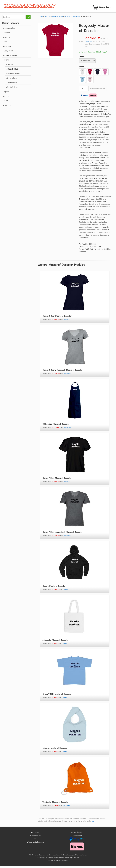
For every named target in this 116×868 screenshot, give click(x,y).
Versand (89, 44)
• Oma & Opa (11, 80)
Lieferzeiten (77, 838)
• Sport (6, 94)
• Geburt (9, 67)
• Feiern (6, 40)
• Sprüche (7, 108)
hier (93, 823)
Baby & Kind (58, 19)
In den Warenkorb (98, 91)
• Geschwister (12, 85)
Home (40, 19)
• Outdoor (7, 49)
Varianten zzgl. (53, 322)
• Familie (7, 62)
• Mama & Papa (13, 76)
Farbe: (82, 69)
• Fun (5, 44)
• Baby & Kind (12, 71)
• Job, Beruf (8, 53)
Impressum (35, 835)
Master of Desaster (73, 19)
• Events (6, 35)
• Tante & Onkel (12, 89)
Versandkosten (77, 835)
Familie (48, 19)
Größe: (82, 59)
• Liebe (6, 99)
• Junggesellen (9, 30)
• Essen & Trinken (10, 58)
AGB (35, 841)
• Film (5, 103)
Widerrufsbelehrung (35, 844)
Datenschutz (35, 838)
